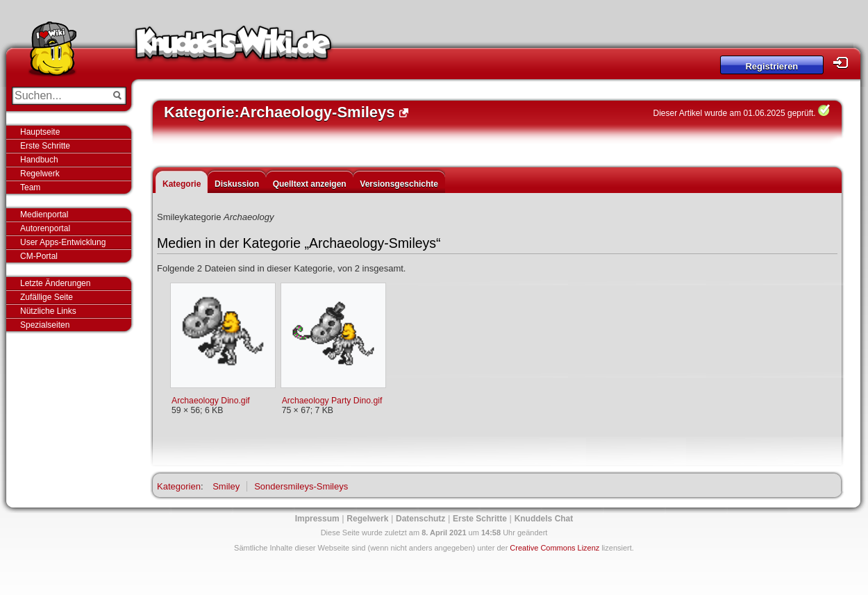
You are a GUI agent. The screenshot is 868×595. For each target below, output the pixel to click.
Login (844, 63)
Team (30, 187)
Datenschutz (420, 519)
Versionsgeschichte (399, 184)
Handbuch (39, 160)
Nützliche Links (48, 311)
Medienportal (44, 215)
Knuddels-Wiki (233, 47)
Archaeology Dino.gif (211, 401)
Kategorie (182, 184)
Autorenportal (45, 228)
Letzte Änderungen (55, 283)
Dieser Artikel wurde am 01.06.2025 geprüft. (735, 113)
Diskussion (237, 184)
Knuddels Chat (544, 519)
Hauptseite (40, 132)
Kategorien (179, 486)
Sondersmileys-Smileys (301, 486)
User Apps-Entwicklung (63, 242)
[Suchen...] (59, 96)
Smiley (226, 486)
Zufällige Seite (47, 297)
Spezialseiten (45, 325)
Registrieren (771, 66)
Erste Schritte (45, 146)
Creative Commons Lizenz (554, 548)
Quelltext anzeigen (310, 184)
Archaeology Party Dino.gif (332, 401)
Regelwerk (40, 174)
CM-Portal (39, 256)
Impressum (317, 519)
